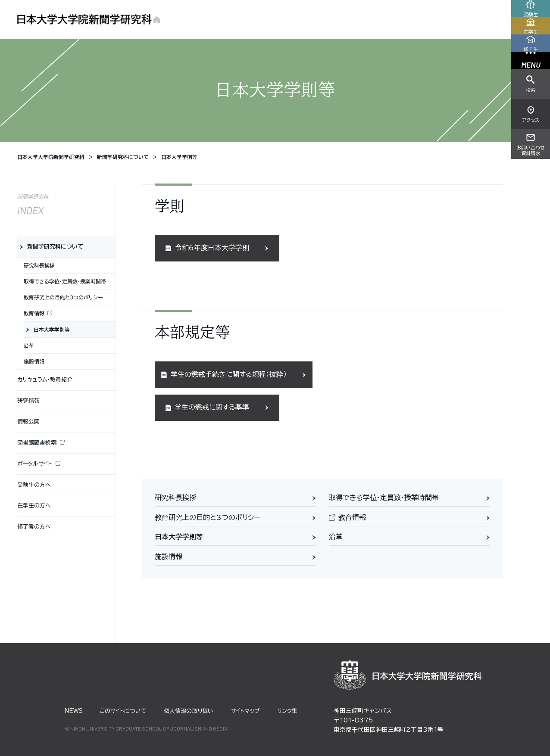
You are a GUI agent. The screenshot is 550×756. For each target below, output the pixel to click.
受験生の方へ (34, 485)
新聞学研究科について (55, 247)
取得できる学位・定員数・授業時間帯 (384, 498)
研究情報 (28, 401)
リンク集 (287, 711)
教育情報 (352, 517)
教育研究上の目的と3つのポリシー (208, 517)
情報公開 (28, 422)
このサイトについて (123, 711)
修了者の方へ (34, 527)
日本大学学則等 (179, 537)
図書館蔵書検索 (37, 443)
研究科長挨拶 (175, 498)
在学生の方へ (34, 506)
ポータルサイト (35, 464)
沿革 (336, 537)
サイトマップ (245, 711)
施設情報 (169, 557)
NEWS (74, 711)
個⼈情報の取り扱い (189, 711)
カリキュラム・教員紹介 (45, 380)
